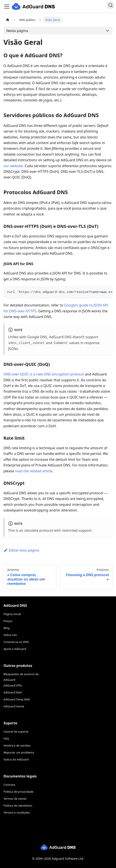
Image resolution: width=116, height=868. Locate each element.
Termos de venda (15, 799)
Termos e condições (17, 812)
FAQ (6, 738)
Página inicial (12, 614)
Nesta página (17, 31)
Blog (7, 628)
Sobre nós (10, 635)
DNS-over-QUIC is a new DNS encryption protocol (44, 374)
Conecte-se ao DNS (16, 642)
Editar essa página (21, 550)
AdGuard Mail (13, 692)
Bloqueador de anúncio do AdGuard (21, 677)
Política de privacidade (18, 792)
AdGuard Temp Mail (17, 699)
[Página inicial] (8, 20)
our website (13, 166)
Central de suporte (16, 732)
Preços (8, 621)
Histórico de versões (17, 745)
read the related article (34, 471)
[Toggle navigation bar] (7, 7)
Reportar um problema (19, 752)
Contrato (9, 785)
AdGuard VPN (13, 685)
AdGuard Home (14, 706)
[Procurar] (111, 5)
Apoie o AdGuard (15, 649)
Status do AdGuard (16, 759)
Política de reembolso (18, 806)
